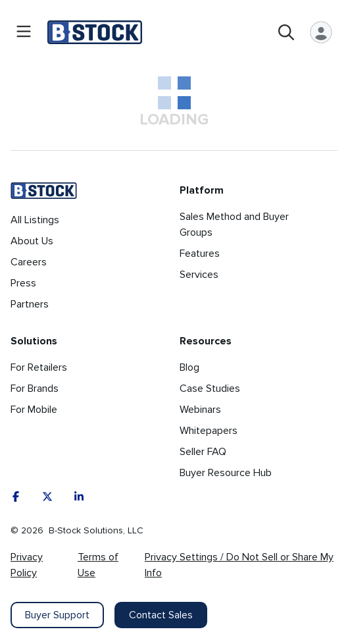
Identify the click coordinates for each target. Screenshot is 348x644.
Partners (30, 304)
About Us (32, 241)
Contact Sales (161, 615)
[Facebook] (16, 496)
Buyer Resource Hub (226, 473)
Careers (29, 262)
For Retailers (39, 367)
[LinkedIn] (79, 496)
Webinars (200, 410)
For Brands (35, 389)
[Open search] (286, 32)
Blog (189, 367)
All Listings (35, 220)
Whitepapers (209, 431)
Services (199, 275)
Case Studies (210, 389)
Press (23, 283)
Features (200, 254)
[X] (47, 496)
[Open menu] (24, 32)
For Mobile (34, 410)
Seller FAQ (203, 452)
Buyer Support (57, 615)
